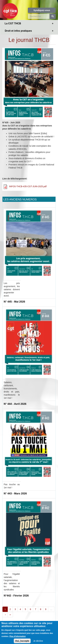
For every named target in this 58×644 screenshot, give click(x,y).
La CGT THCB (13, 23)
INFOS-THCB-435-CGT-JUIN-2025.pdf (28, 186)
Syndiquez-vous (42, 10)
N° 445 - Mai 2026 (14, 302)
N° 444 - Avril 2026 (15, 404)
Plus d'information (18, 638)
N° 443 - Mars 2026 (15, 494)
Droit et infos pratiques (18, 31)
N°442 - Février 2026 (16, 596)
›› (10, 615)
